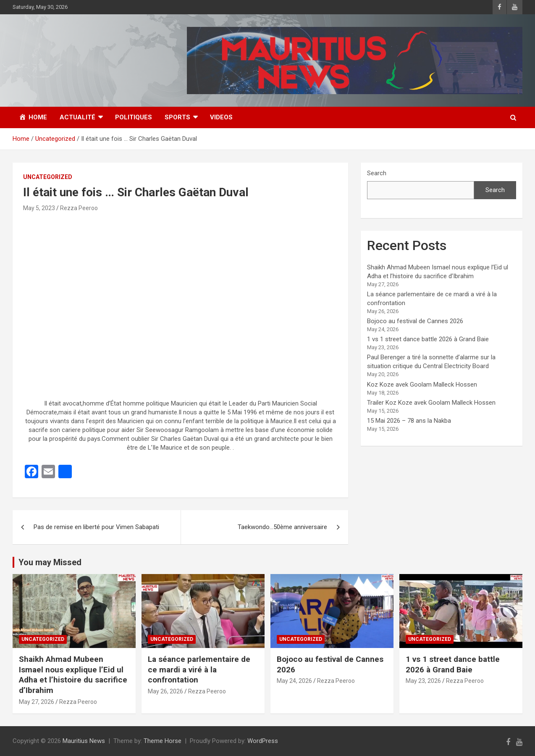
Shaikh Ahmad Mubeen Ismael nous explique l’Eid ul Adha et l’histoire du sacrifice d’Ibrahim (73, 675)
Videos (221, 117)
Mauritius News (84, 741)
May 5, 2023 (39, 208)
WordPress (263, 741)
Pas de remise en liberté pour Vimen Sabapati (96, 527)
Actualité (77, 117)
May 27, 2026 (37, 702)
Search (377, 173)
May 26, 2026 (165, 691)
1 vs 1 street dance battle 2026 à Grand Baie (428, 339)
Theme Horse (163, 741)
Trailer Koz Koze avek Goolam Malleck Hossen (431, 403)
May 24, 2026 (294, 681)
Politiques (134, 117)
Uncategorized (48, 177)
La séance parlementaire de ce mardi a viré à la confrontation (199, 669)
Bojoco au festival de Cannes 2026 (415, 321)
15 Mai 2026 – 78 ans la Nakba (409, 421)
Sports (177, 117)
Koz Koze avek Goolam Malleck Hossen (422, 385)
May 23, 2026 (423, 681)
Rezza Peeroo (79, 208)
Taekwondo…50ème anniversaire (282, 527)
